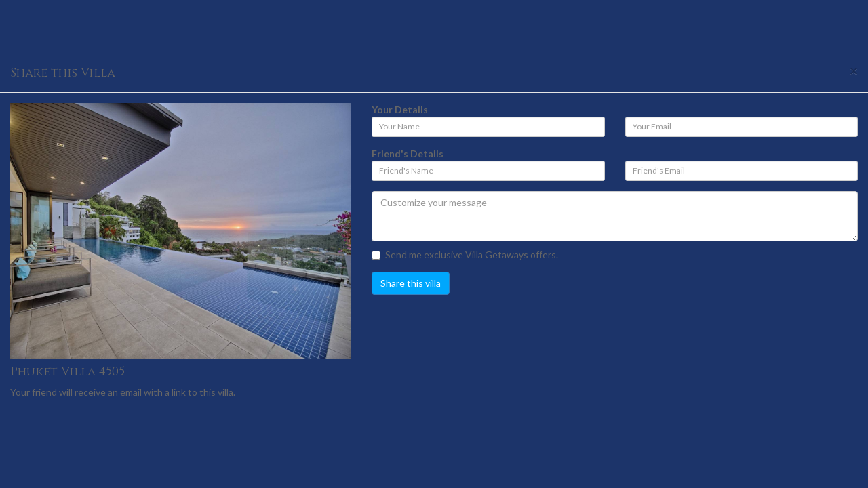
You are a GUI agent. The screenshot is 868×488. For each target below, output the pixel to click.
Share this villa (411, 283)
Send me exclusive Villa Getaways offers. (465, 255)
